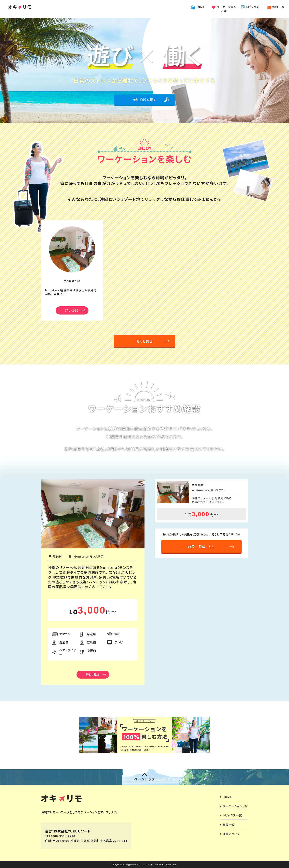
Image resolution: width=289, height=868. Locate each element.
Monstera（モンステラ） (89, 556)
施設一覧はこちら (201, 547)
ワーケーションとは (224, 9)
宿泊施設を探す (144, 100)
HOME (198, 7)
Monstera (72, 281)
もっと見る (145, 341)
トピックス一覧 (232, 815)
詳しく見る (72, 310)
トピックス (250, 7)
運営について (231, 834)
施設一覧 (276, 7)
